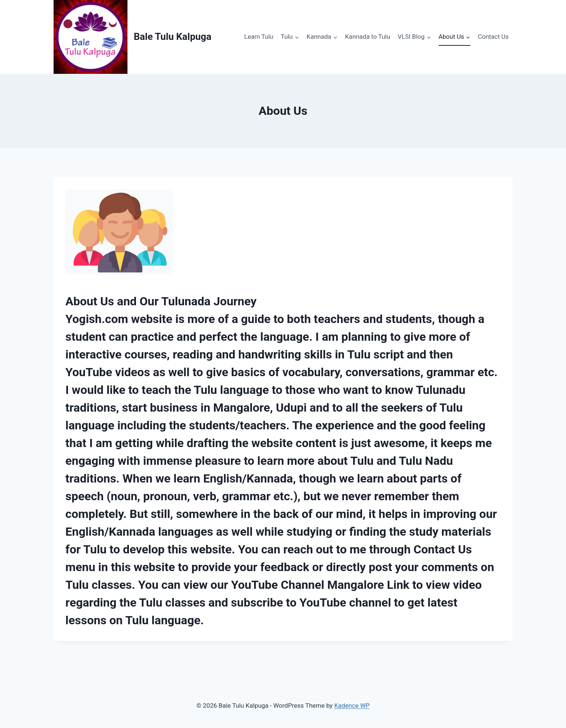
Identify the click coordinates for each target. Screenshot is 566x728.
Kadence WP (352, 705)
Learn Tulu (259, 37)
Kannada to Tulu (368, 37)
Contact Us (493, 37)
